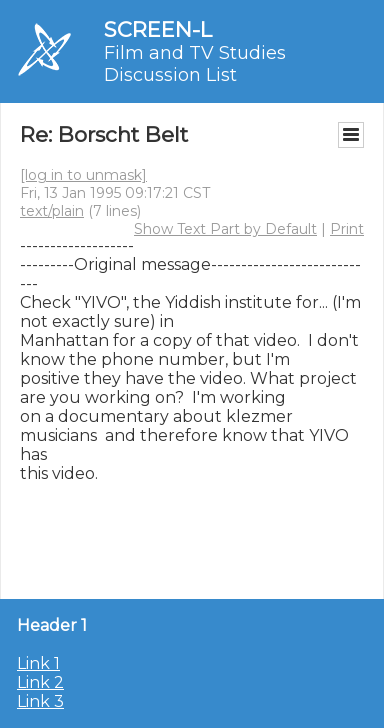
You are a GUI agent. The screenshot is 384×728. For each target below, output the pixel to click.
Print (347, 229)
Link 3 (40, 701)
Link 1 (38, 663)
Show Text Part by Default (225, 229)
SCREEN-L (158, 29)
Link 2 (40, 682)
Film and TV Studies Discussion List (195, 64)
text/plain (52, 211)
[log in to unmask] (83, 175)
